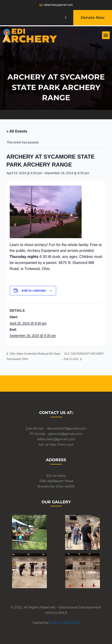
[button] (106, 35)
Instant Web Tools (65, 623)
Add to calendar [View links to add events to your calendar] (34, 290)
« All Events (17, 131)
